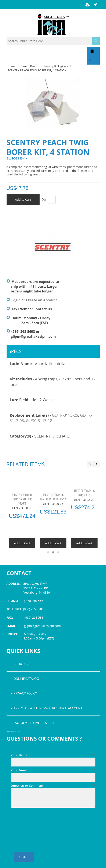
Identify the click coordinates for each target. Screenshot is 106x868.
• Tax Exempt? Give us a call (33, 723)
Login (16, 300)
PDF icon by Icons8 (13, 732)
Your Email (53, 770)
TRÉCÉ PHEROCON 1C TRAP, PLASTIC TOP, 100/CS (22, 500)
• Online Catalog (25, 679)
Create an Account (42, 300)
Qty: (45, 199)
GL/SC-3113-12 (39, 421)
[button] (48, 552)
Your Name (53, 755)
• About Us (20, 664)
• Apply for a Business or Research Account (47, 709)
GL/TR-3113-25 (65, 415)
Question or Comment (53, 786)
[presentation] (43, 820)
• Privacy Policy (24, 694)
